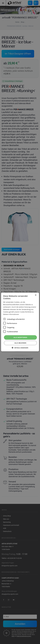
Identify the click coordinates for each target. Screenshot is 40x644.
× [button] (36, 295)
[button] (20, 348)
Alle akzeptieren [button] (20, 337)
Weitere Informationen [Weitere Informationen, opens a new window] (11, 314)
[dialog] (20, 322)
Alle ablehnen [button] (20, 343)
